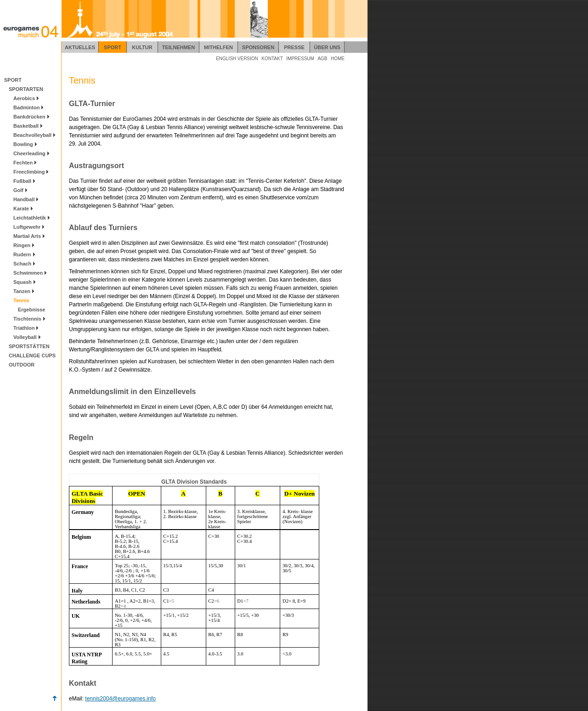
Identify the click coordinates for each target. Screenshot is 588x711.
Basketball (26, 126)
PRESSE (294, 47)
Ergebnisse (30, 310)
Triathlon (24, 328)
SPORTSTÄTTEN (27, 346)
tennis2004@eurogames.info (120, 699)
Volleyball (25, 337)
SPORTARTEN (24, 89)
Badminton (26, 107)
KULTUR (142, 47)
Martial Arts (27, 236)
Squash (23, 282)
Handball (24, 199)
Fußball (22, 181)
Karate (21, 209)
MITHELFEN (218, 47)
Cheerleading (29, 153)
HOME (338, 59)
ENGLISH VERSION (237, 59)
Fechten (23, 163)
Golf (18, 190)
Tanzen (22, 291)
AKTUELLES (80, 47)
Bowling (23, 144)
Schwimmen (28, 273)
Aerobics (24, 98)
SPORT (113, 47)
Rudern (22, 254)
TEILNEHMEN (179, 47)
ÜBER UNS (327, 47)
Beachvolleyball (32, 135)
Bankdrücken (29, 117)
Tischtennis (27, 319)
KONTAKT (272, 59)
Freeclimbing (29, 172)
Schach (22, 264)
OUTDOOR (20, 365)
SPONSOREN (258, 47)
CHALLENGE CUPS (30, 355)
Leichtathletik (30, 218)
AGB (322, 59)
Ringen (22, 245)
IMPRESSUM (300, 59)
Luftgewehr (27, 227)
